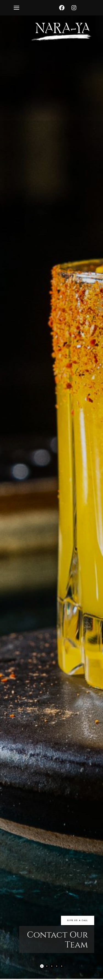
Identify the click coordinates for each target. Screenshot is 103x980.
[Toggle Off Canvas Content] (16, 8)
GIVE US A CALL (78, 921)
